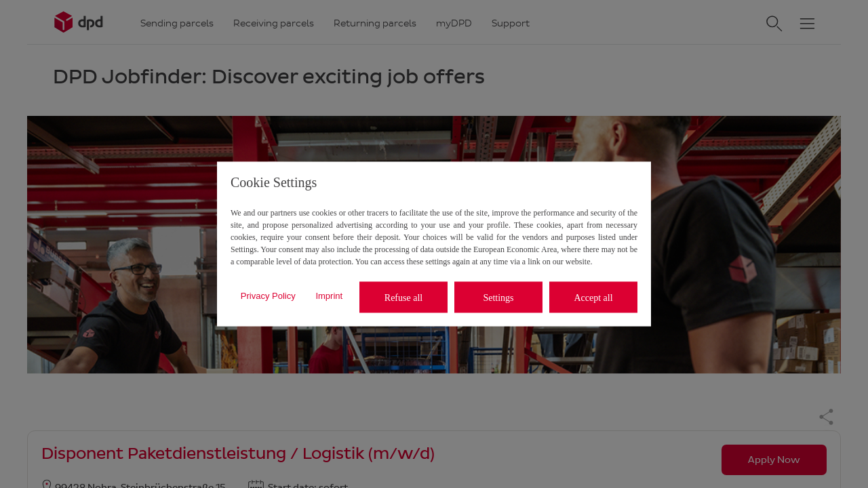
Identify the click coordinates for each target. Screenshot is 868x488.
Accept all (593, 297)
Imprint (329, 295)
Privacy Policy (268, 295)
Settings (498, 297)
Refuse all (403, 297)
